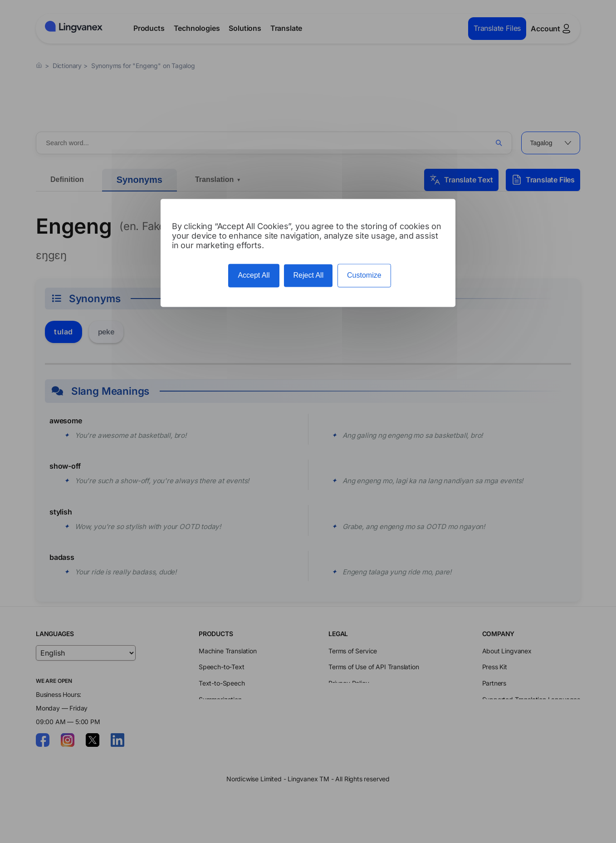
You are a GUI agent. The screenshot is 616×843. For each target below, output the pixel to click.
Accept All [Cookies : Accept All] (254, 276)
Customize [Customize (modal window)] (364, 276)
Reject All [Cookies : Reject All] (308, 276)
